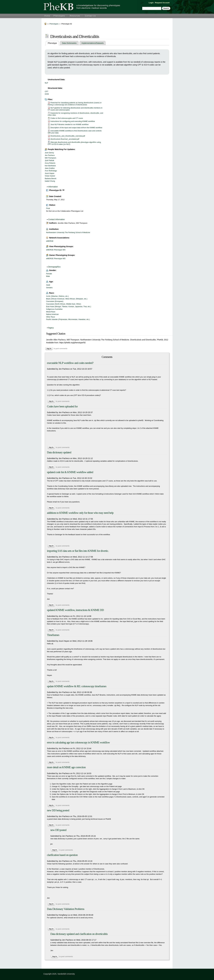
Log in (49, 349)
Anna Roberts (50, 163)
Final (48, 208)
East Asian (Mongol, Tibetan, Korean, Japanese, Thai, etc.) (69, 307)
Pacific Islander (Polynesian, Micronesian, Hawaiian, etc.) (68, 319)
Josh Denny (49, 153)
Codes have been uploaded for (62, 406)
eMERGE (50, 241)
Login (151, 3)
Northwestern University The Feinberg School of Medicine (68, 233)
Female (49, 274)
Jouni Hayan (50, 173)
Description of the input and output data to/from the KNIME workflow (76, 128)
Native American (52, 314)
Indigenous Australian (54, 309)
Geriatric (49, 288)
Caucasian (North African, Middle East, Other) (64, 304)
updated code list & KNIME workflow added (70, 472)
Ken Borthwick (50, 166)
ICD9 (47, 94)
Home (47, 16)
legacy (51, 328)
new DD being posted (58, 810)
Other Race (50, 317)
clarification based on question (62, 855)
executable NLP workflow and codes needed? (70, 363)
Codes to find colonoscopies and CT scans (67, 118)
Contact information (56, 219)
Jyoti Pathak (49, 161)
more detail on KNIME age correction (66, 767)
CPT (46, 92)
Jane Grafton (50, 168)
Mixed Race (51, 312)
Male (48, 276)
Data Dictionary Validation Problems (66, 909)
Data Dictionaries (69, 43)
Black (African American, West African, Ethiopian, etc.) (67, 299)
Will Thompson (50, 158)
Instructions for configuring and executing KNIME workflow (73, 121)
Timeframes (53, 635)
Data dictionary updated (59, 452)
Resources (75, 16)
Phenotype (53, 43)
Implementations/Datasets (93, 43)
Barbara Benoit (50, 179)
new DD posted (58, 830)
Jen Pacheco (50, 155)
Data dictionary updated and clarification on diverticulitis (79, 934)
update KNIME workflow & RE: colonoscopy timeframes (77, 686)
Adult (48, 285)
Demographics (54, 267)
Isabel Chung (50, 181)
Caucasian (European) (55, 301)
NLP (46, 83)
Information (53, 187)
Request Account (162, 3)
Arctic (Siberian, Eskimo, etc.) (57, 296)
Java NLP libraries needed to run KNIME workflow (70, 125)
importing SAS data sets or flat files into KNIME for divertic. (78, 551)
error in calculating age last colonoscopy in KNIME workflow (78, 742)
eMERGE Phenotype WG (56, 250)
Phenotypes (59, 16)
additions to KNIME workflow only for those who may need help (80, 513)
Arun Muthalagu (51, 171)
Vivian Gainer (50, 176)
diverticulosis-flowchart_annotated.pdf (65, 139)
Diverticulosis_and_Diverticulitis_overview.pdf (68, 136)
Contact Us (90, 16)
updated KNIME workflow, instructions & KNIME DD (75, 610)
